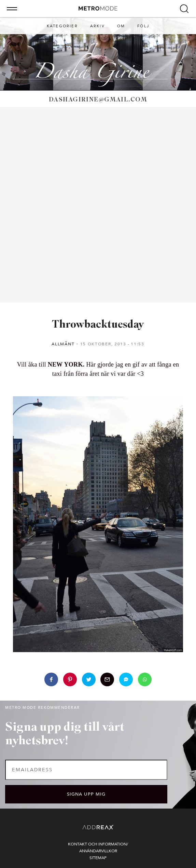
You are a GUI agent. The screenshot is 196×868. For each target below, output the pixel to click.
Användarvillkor (98, 851)
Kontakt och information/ (98, 844)
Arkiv (97, 26)
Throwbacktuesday (98, 325)
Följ (143, 26)
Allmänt (63, 344)
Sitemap (98, 858)
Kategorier (62, 26)
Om (121, 26)
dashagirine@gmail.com (98, 100)
